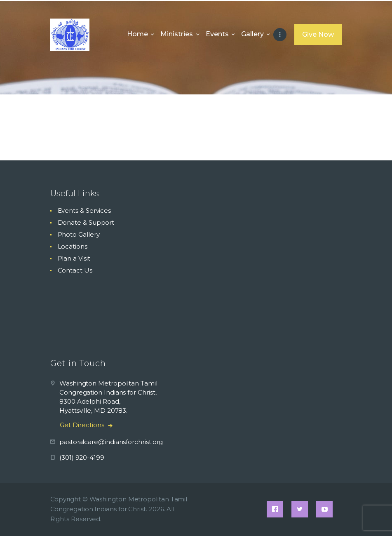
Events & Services (85, 210)
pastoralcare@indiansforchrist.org (111, 442)
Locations (73, 246)
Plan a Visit (74, 258)
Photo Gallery (79, 234)
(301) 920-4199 (82, 457)
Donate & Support (86, 222)
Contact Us (75, 270)
